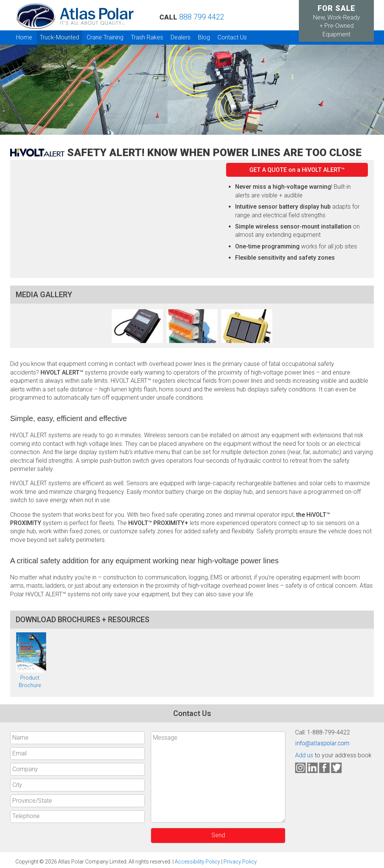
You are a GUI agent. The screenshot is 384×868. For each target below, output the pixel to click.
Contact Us (232, 37)
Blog (204, 37)
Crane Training (105, 37)
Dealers (181, 37)
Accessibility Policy (197, 862)
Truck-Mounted (59, 37)
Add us (304, 755)
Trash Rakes (147, 37)
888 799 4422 (202, 17)
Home (24, 37)
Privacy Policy (240, 862)
